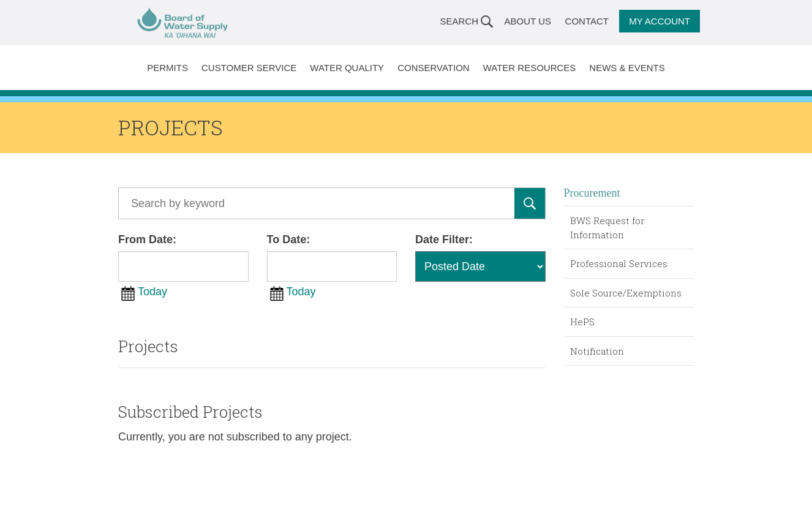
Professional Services (619, 263)
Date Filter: (444, 240)
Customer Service (249, 68)
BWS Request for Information (607, 228)
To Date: (289, 240)
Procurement (592, 193)
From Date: (147, 240)
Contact (587, 21)
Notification (597, 351)
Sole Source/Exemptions (626, 293)
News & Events (627, 68)
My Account (660, 21)
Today (152, 292)
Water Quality (347, 68)
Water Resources (530, 68)
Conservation (434, 68)
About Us (528, 21)
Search (459, 21)
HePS (582, 322)
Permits (167, 68)
